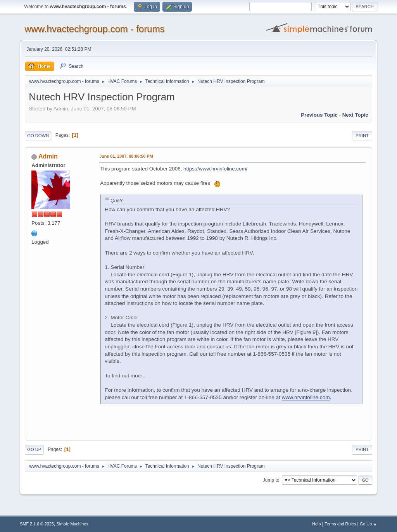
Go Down (38, 136)
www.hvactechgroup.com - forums (94, 29)
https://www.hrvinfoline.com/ (215, 169)
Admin (48, 156)
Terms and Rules (340, 524)
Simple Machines (72, 524)
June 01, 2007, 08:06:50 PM (126, 156)
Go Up (34, 449)
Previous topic (319, 115)
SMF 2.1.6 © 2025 (37, 524)
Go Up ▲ (369, 524)
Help (316, 524)
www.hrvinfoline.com (306, 397)
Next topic (355, 115)
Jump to (271, 480)
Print (362, 136)
